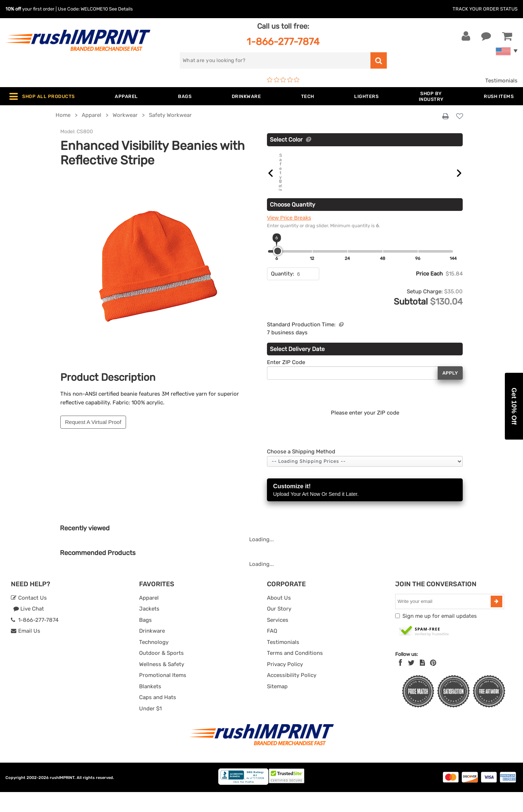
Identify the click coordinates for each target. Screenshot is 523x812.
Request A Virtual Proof (93, 422)
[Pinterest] (433, 683)
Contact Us (29, 618)
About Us (279, 618)
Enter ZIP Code (286, 382)
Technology (154, 662)
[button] (514, 406)
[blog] (422, 683)
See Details (121, 9)
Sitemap (277, 706)
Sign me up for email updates (440, 636)
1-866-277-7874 (283, 42)
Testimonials (501, 81)
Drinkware (152, 651)
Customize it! (365, 511)
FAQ (272, 651)
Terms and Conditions (295, 673)
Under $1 (150, 729)
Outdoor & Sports (161, 673)
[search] (275, 60)
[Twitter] (411, 683)
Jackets (149, 629)
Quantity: (283, 294)
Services (278, 640)
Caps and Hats (158, 718)
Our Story (279, 629)
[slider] (278, 271)
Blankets (150, 706)
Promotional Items (163, 695)
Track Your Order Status (485, 9)
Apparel (149, 618)
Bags (145, 640)
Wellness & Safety (162, 684)
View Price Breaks (289, 238)
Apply (450, 393)
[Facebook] (400, 683)
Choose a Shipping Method (301, 472)
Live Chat (29, 629)
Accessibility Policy (292, 695)
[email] (444, 621)
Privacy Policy (285, 684)
